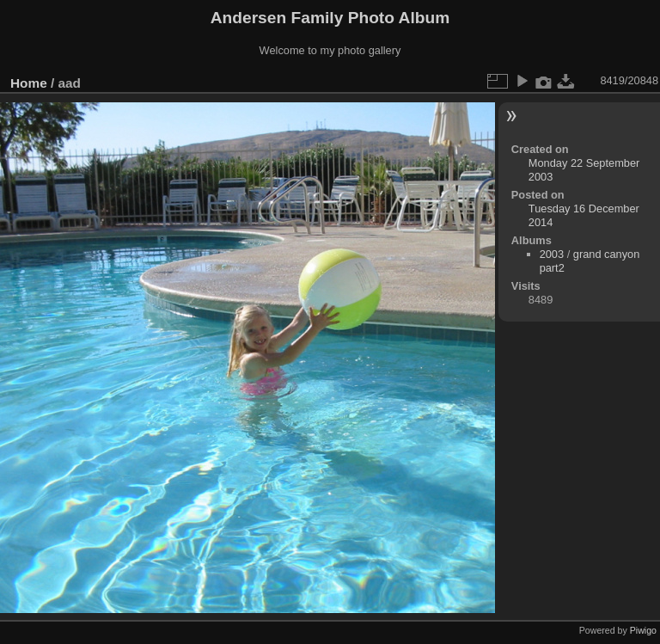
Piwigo (643, 630)
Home (29, 83)
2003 (552, 254)
